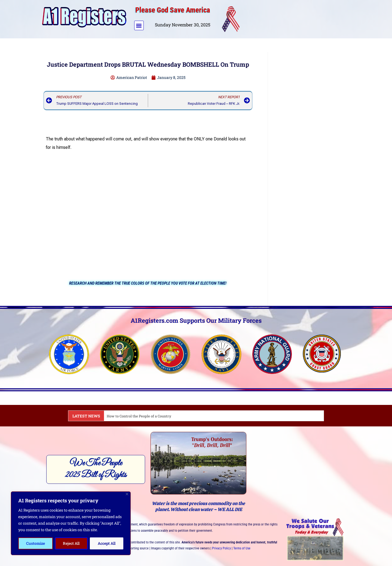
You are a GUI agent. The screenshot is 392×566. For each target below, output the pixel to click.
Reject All (71, 543)
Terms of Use (242, 548)
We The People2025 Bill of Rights (96, 469)
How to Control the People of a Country (141, 416)
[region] (71, 523)
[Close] (127, 494)
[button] (139, 25)
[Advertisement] (298, 18)
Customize (36, 543)
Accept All (107, 543)
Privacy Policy (221, 548)
